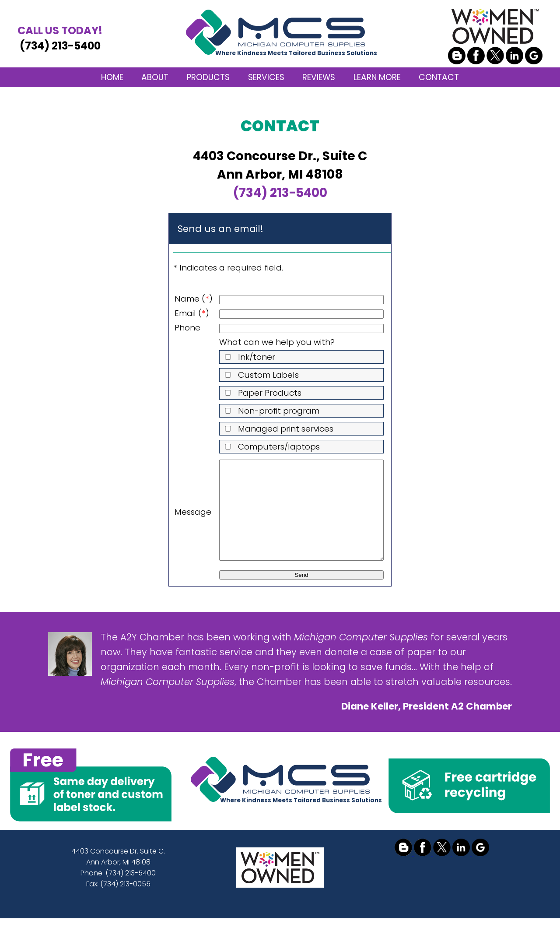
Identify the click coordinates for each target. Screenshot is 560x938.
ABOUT (155, 77)
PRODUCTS (208, 77)
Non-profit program (270, 411)
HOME (112, 77)
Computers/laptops (271, 447)
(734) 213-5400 (60, 38)
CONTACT (439, 77)
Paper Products (261, 393)
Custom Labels (260, 375)
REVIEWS (319, 77)
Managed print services (277, 429)
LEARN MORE (377, 77)
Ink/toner (248, 357)
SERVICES (266, 77)
